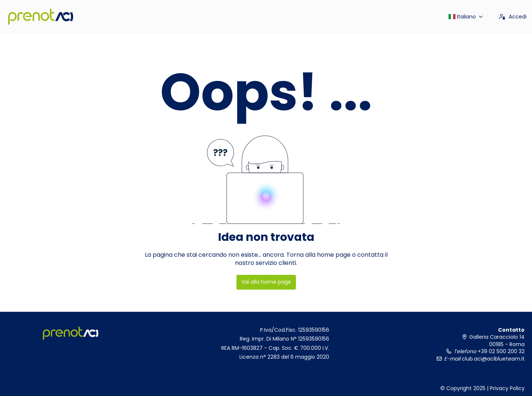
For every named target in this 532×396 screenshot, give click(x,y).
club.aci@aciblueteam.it (492, 359)
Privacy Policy (507, 388)
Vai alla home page (266, 282)
